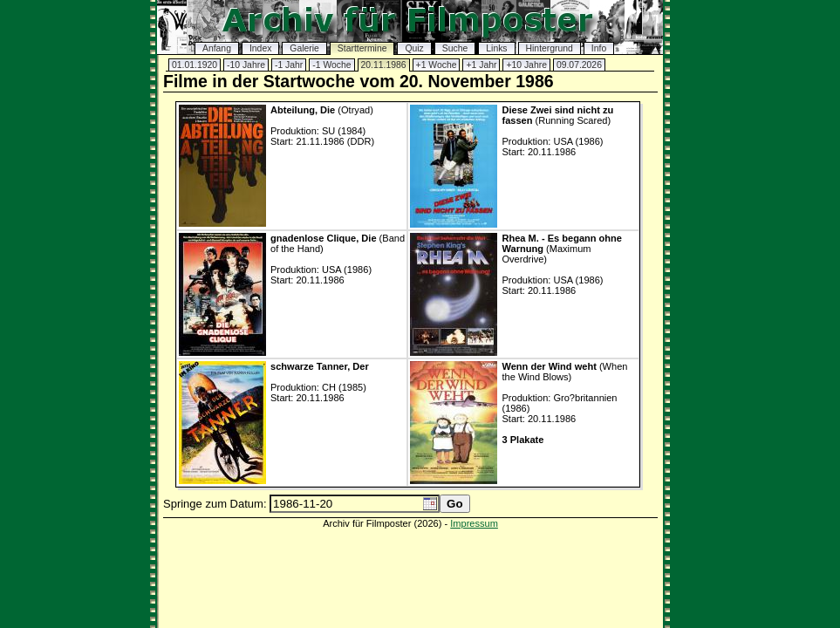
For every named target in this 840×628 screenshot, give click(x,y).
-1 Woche (331, 65)
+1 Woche (437, 65)
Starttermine (362, 48)
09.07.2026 (579, 65)
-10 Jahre (246, 65)
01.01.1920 (195, 65)
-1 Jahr (289, 65)
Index (260, 48)
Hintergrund (550, 48)
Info (599, 48)
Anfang (217, 48)
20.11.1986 (384, 65)
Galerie (304, 48)
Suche (455, 48)
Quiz (414, 48)
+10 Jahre (526, 65)
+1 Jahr (481, 65)
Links (496, 48)
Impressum (474, 523)
